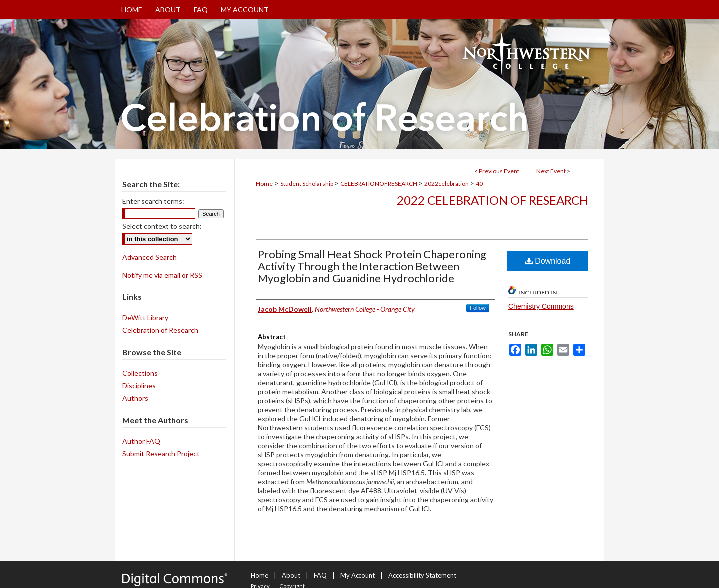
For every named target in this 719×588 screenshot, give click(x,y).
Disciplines (139, 386)
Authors (135, 398)
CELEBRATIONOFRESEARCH (379, 183)
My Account (358, 575)
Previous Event (499, 171)
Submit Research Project (161, 453)
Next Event (551, 171)
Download (548, 261)
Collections (140, 373)
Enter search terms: (153, 201)
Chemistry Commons (541, 306)
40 (479, 183)
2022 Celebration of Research (493, 200)
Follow (478, 308)
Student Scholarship (307, 183)
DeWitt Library (145, 318)
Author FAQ (141, 441)
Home (264, 183)
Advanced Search (150, 257)
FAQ (320, 575)
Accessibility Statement (422, 575)
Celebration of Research (160, 330)
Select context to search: (162, 226)
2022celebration (447, 183)
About (291, 575)
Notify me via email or (162, 275)
